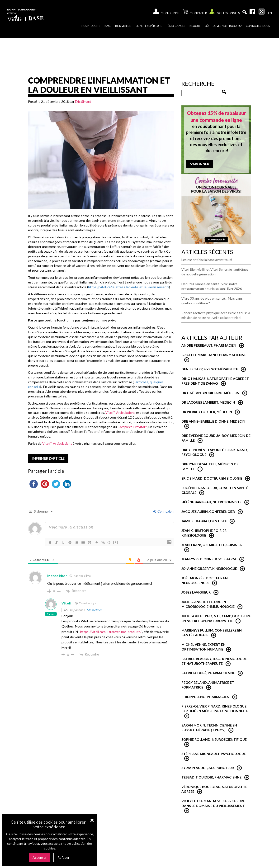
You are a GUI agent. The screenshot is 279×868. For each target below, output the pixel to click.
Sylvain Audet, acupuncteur (208, 768)
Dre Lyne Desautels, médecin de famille (210, 466)
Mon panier (195, 12)
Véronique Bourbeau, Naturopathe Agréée (214, 789)
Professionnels (224, 13)
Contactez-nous (258, 26)
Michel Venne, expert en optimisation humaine (203, 647)
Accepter (40, 857)
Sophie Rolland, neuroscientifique (214, 739)
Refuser (63, 857)
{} (109, 542)
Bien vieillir (123, 26)
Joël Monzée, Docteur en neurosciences (205, 580)
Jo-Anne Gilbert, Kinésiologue (209, 568)
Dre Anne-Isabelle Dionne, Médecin (213, 421)
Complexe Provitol (132, 427)
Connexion (163, 511)
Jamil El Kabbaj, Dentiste (204, 521)
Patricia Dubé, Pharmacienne (208, 673)
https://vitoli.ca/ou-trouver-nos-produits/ (111, 632)
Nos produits (91, 26)
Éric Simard (83, 101)
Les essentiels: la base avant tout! (207, 260)
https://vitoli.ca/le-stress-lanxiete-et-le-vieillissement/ (129, 287)
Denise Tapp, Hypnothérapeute (210, 369)
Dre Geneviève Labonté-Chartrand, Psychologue (215, 452)
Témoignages (176, 26)
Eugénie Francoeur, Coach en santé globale (215, 490)
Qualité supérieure (149, 26)
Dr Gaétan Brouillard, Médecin (210, 393)
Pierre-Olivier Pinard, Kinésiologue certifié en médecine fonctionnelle (215, 709)
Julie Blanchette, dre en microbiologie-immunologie (208, 604)
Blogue (195, 26)
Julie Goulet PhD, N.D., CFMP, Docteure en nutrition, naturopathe (216, 618)
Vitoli (66, 603)
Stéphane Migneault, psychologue (214, 754)
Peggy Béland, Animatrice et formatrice (208, 685)
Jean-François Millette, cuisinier (212, 545)
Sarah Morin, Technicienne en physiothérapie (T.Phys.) (209, 728)
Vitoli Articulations (120, 413)
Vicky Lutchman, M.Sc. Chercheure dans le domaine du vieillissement (213, 803)
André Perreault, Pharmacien (209, 345)
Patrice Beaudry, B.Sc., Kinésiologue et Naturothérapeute (214, 661)
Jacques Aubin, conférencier (208, 512)
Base (108, 26)
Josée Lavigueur (196, 592)
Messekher (94, 610)
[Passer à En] (270, 13)
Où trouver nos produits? (223, 26)
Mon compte (170, 13)
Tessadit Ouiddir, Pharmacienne (211, 777)
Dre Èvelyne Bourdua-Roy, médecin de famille (216, 438)
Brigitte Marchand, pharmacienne (214, 355)
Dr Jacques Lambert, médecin (208, 402)
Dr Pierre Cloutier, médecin (207, 412)
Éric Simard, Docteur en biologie (212, 478)
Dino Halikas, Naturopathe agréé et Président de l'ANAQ (215, 381)
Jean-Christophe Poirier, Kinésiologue (204, 533)
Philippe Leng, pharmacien (205, 697)
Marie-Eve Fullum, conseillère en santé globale (212, 633)
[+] (116, 542)
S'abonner (200, 164)
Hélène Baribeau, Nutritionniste (211, 502)
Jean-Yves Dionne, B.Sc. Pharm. (209, 559)
